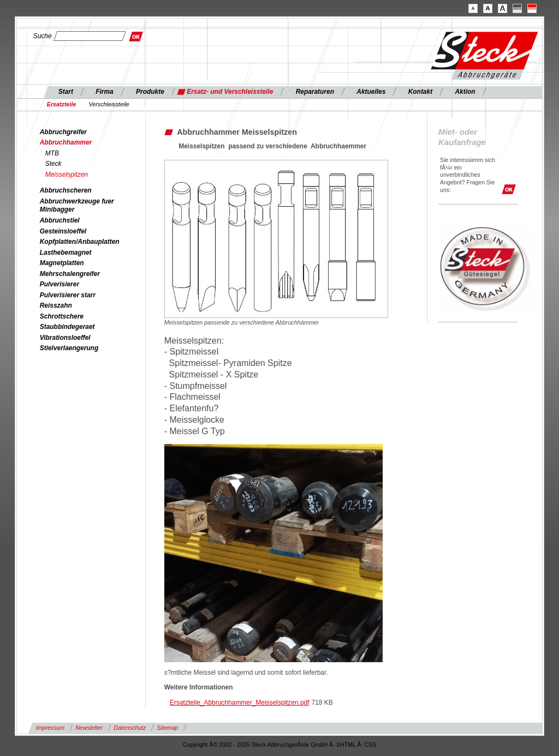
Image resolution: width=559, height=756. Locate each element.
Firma (105, 92)
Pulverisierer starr (68, 295)
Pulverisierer (60, 284)
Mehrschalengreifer (70, 274)
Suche (43, 36)
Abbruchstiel (60, 220)
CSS (370, 745)
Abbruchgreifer (63, 132)
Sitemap (167, 728)
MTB (52, 153)
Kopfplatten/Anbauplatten (80, 242)
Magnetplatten (62, 263)
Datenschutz (130, 728)
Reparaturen (315, 92)
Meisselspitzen (67, 175)
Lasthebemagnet (66, 253)
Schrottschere (62, 316)
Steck (53, 164)
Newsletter (89, 728)
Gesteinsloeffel (63, 231)
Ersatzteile (62, 104)
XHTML (346, 745)
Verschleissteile (109, 104)
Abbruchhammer (66, 142)
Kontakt (420, 92)
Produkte (150, 92)
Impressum (50, 728)
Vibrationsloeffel (65, 338)
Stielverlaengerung (69, 348)
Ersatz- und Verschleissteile (230, 92)
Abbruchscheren (66, 190)
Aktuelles (371, 92)
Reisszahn (56, 305)
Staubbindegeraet (67, 327)
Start (66, 92)
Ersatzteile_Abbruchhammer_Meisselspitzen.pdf (239, 703)
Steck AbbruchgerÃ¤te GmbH (290, 745)
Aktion (465, 92)
